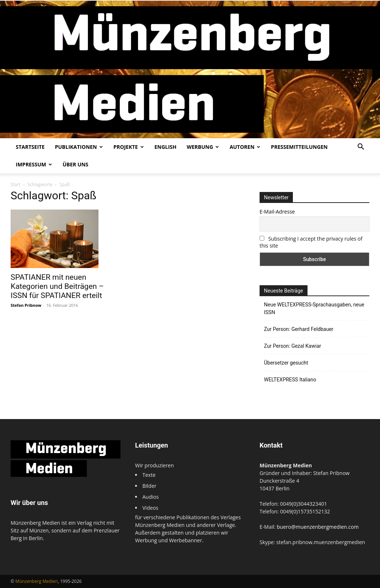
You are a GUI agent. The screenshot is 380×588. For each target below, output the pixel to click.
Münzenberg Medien (37, 581)
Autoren (245, 147)
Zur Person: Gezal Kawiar (293, 346)
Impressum (34, 164)
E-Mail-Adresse (277, 212)
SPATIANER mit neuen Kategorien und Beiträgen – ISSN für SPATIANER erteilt (57, 286)
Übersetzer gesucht (286, 363)
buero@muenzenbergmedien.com (318, 527)
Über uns (75, 164)
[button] (361, 148)
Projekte (129, 147)
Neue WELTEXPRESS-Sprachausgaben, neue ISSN (314, 308)
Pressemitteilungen (299, 147)
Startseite (30, 147)
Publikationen (79, 147)
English (165, 147)
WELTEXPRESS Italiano (290, 380)
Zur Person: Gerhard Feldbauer (299, 329)
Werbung (203, 147)
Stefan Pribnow (26, 305)
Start (16, 184)
